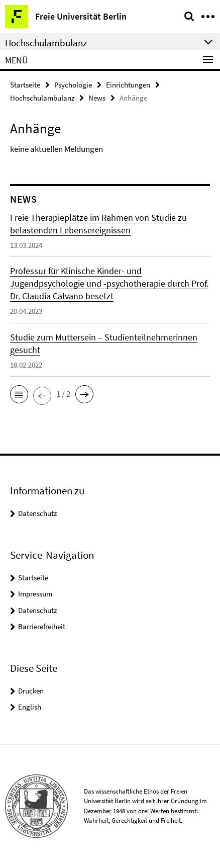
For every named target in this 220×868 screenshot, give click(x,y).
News (97, 98)
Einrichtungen (128, 85)
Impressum (35, 594)
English (30, 707)
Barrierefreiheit (42, 626)
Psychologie (73, 85)
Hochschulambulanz (42, 98)
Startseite (25, 85)
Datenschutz (37, 513)
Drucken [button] (31, 691)
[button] (19, 394)
